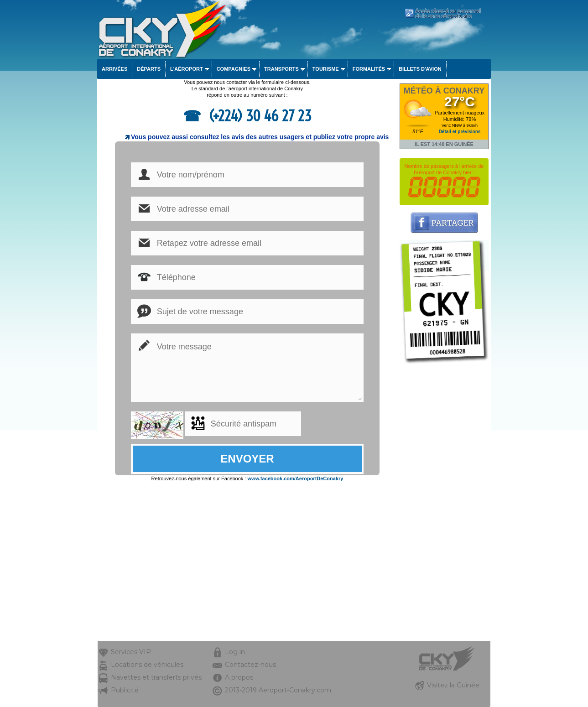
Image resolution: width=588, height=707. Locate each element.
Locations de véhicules (147, 665)
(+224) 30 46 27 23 (258, 116)
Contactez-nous (250, 665)
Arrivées (114, 69)
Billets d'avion (420, 69)
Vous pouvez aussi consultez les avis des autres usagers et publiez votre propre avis (260, 137)
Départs (149, 69)
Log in (235, 652)
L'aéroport (187, 69)
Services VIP (131, 652)
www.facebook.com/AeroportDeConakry (296, 478)
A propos (239, 677)
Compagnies (234, 69)
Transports (281, 69)
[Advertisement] (444, 504)
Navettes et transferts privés (156, 677)
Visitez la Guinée (453, 685)
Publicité (125, 690)
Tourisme (326, 69)
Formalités (369, 69)
